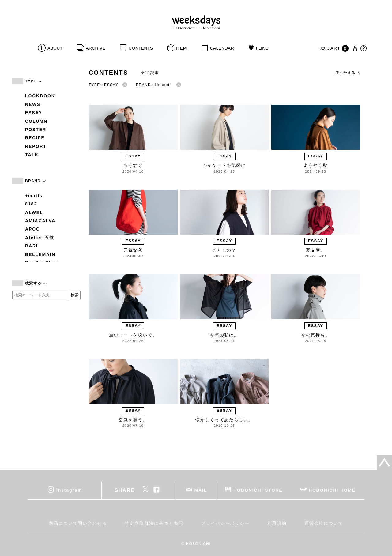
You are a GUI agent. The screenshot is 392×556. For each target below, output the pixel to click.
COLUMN (36, 121)
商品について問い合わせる (78, 523)
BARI (32, 246)
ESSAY (34, 113)
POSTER (36, 130)
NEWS (33, 104)
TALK (32, 155)
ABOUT (55, 48)
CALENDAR (222, 48)
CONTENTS (141, 48)
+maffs (34, 196)
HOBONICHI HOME (332, 490)
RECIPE (35, 138)
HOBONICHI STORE (258, 490)
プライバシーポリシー (225, 523)
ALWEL (34, 212)
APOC (32, 229)
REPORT (36, 146)
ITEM (181, 48)
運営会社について (324, 523)
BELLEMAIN (40, 254)
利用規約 (277, 523)
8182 (31, 204)
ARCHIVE (96, 48)
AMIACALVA (40, 221)
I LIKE (262, 48)
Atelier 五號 (40, 238)
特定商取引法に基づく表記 (154, 523)
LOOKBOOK (40, 96)
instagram (69, 490)
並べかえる (348, 73)
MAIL (201, 490)
